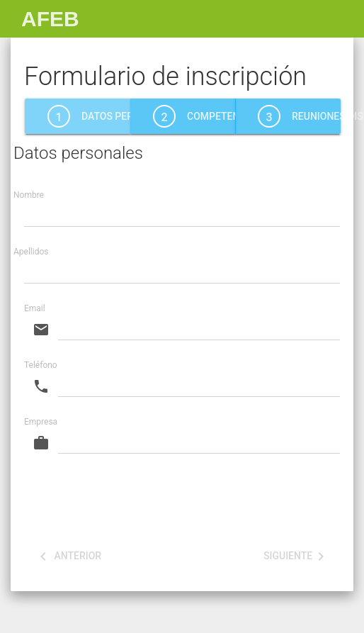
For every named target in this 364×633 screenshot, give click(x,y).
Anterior (68, 556)
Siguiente (296, 556)
